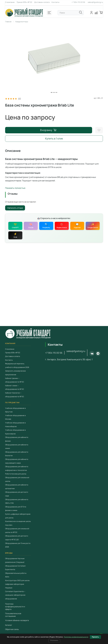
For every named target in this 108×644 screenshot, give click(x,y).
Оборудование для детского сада (17, 494)
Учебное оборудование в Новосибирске (15, 425)
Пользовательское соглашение (13, 615)
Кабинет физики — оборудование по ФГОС (15, 380)
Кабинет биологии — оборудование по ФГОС (15, 395)
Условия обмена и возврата (17, 620)
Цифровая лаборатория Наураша (15, 586)
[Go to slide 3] (55, 92)
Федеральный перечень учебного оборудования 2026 (17, 365)
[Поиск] (81, 13)
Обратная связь (12, 629)
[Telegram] (98, 353)
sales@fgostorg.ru (95, 2)
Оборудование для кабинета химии (17, 447)
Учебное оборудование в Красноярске (15, 432)
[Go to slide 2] (53, 92)
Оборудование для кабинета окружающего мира (17, 461)
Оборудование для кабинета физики (17, 439)
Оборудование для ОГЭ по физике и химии (16, 509)
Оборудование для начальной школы (17, 479)
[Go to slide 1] (51, 92)
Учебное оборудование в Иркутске (15, 410)
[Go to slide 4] (57, 92)
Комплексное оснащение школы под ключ (18, 523)
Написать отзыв (15, 208)
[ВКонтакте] (92, 353)
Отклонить (54, 640)
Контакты (55, 2)
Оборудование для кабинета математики (17, 487)
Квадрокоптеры (22, 22)
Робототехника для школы (16, 474)
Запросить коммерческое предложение (15, 373)
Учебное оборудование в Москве (15, 417)
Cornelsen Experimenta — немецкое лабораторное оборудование (15, 595)
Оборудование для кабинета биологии (17, 454)
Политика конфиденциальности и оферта (15, 607)
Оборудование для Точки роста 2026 (18, 545)
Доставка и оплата (42, 2)
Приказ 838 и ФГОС (24, 2)
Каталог (9, 625)
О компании (10, 2)
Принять (95, 637)
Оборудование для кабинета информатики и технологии (17, 468)
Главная (8, 22)
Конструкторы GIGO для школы (17, 580)
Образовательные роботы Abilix (16, 575)
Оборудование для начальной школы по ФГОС (17, 530)
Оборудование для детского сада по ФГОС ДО (17, 538)
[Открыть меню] (49, 13)
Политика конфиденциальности (76, 637)
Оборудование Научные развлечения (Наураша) (15, 560)
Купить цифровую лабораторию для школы (18, 516)
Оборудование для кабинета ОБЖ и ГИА (17, 501)
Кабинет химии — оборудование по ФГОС (15, 387)
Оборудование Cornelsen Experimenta (15, 568)
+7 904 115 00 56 (78, 2)
